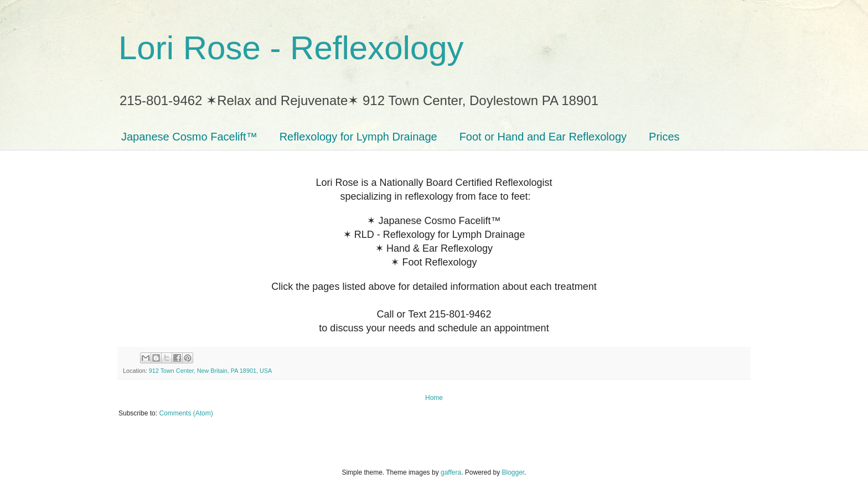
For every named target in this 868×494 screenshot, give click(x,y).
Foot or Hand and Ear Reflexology (543, 137)
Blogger (513, 472)
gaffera (451, 472)
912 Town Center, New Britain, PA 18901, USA (210, 371)
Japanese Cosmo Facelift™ (189, 137)
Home (434, 398)
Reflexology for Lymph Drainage (358, 137)
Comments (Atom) (186, 413)
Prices (664, 137)
